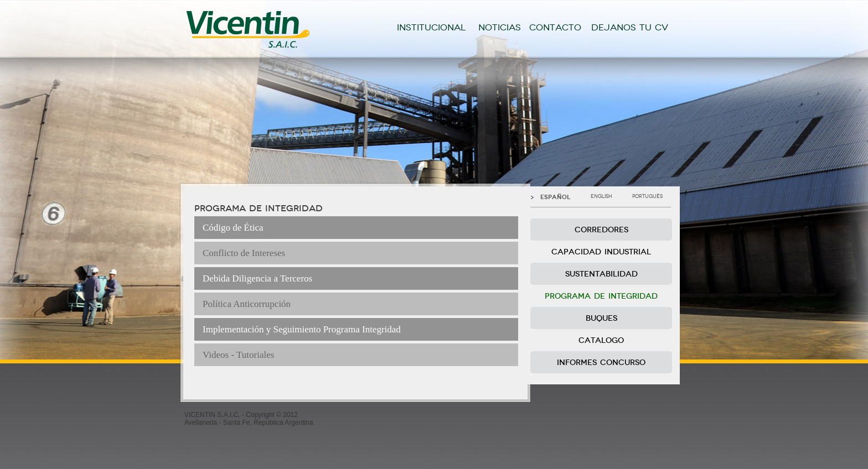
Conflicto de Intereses (244, 253)
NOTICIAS (500, 27)
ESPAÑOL (555, 197)
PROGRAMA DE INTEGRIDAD (601, 296)
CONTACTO (555, 27)
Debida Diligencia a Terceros (257, 278)
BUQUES (601, 318)
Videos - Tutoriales (238, 355)
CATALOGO (601, 340)
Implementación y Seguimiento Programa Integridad (302, 329)
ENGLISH (601, 196)
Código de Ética (233, 228)
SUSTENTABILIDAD (601, 274)
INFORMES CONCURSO (601, 363)
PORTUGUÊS (647, 196)
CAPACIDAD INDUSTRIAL (601, 252)
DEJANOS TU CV (630, 27)
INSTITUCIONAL (431, 27)
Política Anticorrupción (247, 304)
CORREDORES (601, 230)
